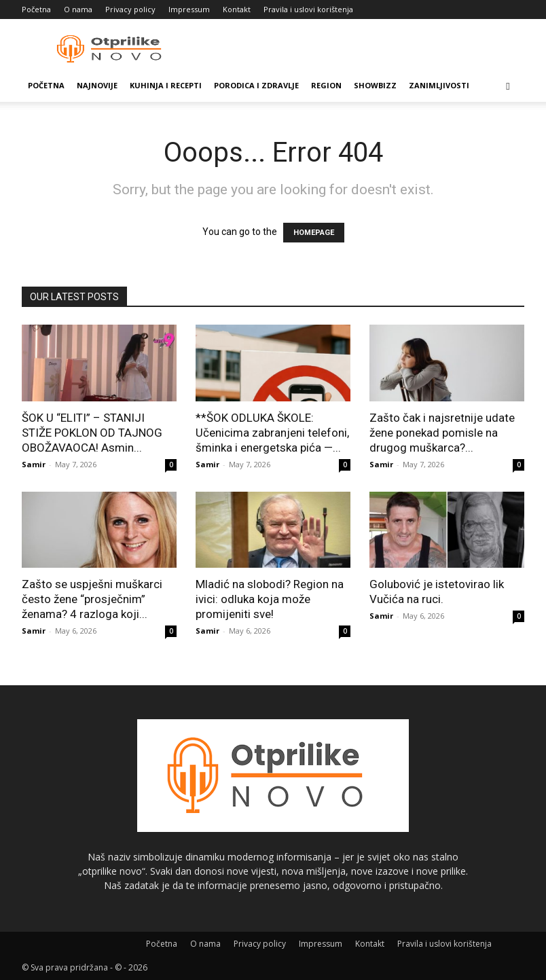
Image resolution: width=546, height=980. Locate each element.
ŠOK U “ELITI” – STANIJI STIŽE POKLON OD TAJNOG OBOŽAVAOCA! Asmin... (92, 433)
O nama (78, 9)
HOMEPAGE (314, 233)
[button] (508, 86)
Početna (36, 9)
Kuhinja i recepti (166, 85)
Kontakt (237, 9)
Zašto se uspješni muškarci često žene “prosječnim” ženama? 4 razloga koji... (92, 599)
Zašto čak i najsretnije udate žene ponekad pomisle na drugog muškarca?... (442, 433)
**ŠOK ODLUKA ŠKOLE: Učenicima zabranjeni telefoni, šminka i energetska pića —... (272, 433)
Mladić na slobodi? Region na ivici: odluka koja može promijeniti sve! (270, 599)
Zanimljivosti (439, 85)
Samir (34, 464)
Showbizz (375, 85)
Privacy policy (130, 9)
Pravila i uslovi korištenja (308, 9)
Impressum (189, 9)
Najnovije (97, 85)
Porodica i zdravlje (256, 85)
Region (326, 85)
